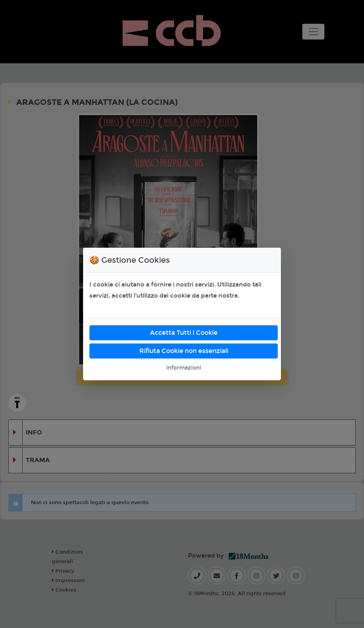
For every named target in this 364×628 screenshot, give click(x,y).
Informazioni (184, 368)
